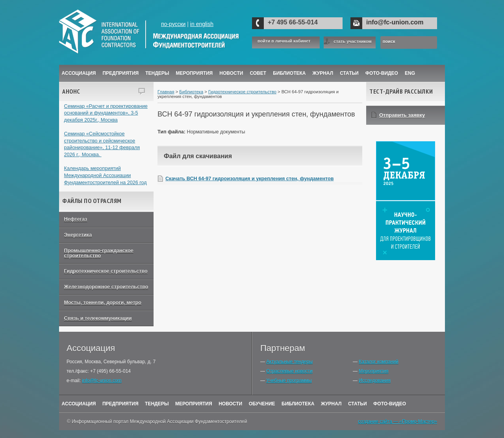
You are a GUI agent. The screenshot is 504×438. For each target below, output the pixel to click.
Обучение (262, 404)
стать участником (352, 41)
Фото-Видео (382, 73)
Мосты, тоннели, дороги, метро (103, 303)
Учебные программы (289, 381)
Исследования (374, 381)
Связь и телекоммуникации (98, 318)
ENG (410, 73)
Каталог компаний (378, 362)
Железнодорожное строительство (106, 287)
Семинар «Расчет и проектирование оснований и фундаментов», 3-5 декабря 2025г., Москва (106, 113)
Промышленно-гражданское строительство (99, 253)
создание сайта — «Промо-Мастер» (397, 421)
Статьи (349, 73)
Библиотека (289, 73)
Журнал (331, 404)
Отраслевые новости (289, 371)
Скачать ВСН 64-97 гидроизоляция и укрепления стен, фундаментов (249, 179)
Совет (258, 73)
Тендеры (157, 73)
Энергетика (78, 235)
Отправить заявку (402, 115)
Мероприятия (195, 73)
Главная (166, 92)
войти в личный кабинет (284, 41)
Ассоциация (79, 73)
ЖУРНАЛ (323, 73)
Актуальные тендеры (289, 362)
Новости (231, 73)
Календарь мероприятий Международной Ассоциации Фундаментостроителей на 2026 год (106, 175)
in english (202, 24)
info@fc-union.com (395, 22)
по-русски (173, 24)
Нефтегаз (76, 219)
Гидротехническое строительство (106, 271)
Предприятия (120, 73)
